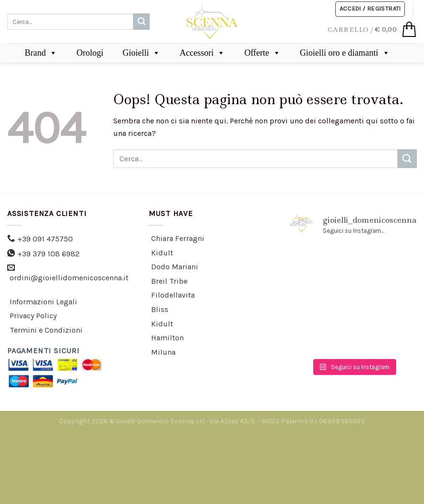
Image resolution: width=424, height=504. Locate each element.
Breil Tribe (169, 281)
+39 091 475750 (45, 239)
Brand (41, 53)
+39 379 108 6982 (48, 254)
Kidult (162, 253)
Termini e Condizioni (46, 330)
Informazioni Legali (43, 302)
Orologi (90, 53)
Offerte (262, 53)
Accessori (202, 53)
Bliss (160, 309)
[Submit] (141, 22)
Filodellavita (173, 295)
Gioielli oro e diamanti (345, 53)
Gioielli (141, 53)
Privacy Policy (33, 316)
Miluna (163, 352)
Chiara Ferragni (178, 238)
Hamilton (167, 338)
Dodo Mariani (175, 267)
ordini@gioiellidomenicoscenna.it (69, 278)
